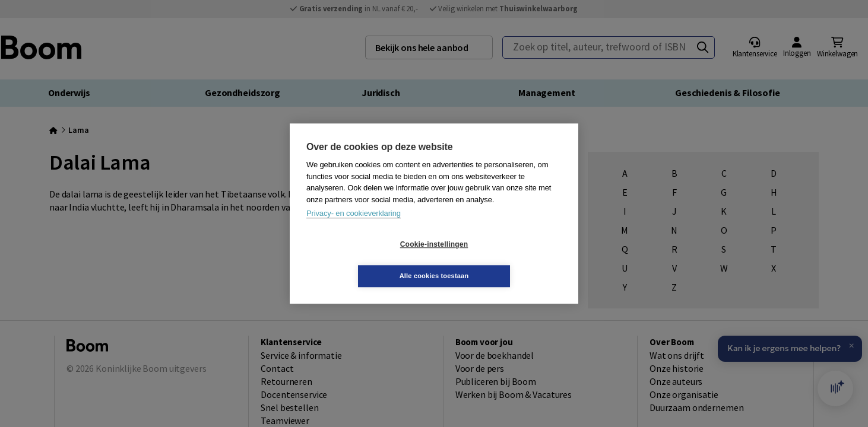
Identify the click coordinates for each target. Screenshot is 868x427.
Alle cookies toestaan (505, 260)
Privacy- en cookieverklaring (354, 229)
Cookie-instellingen (363, 260)
